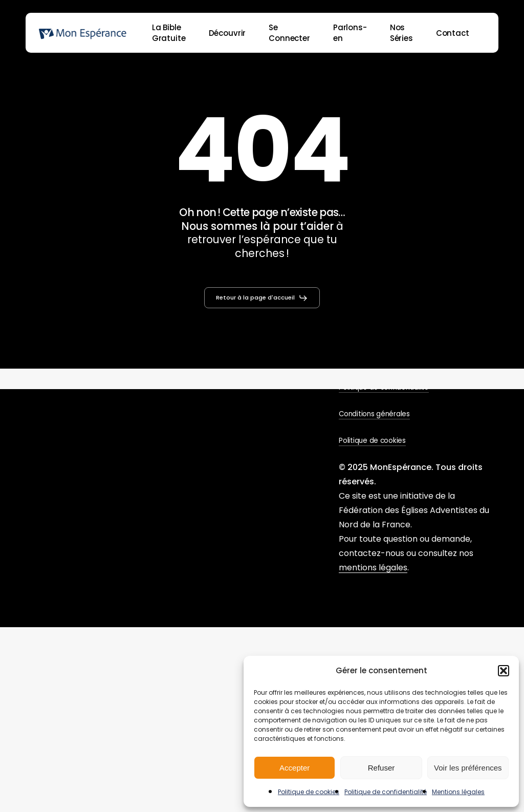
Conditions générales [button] (374, 414)
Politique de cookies (309, 792)
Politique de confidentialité (386, 792)
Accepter (294, 768)
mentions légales (373, 568)
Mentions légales (458, 792)
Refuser (381, 768)
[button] (504, 671)
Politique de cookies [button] (372, 441)
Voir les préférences (468, 768)
